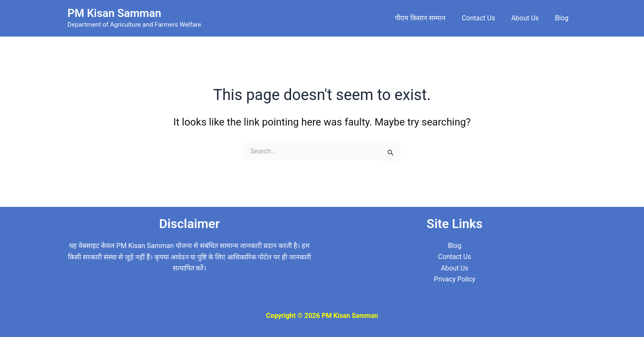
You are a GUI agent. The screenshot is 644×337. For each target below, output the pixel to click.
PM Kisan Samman (114, 13)
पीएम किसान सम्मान (429, 18)
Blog (563, 18)
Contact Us (485, 18)
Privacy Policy (455, 279)
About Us (529, 18)
